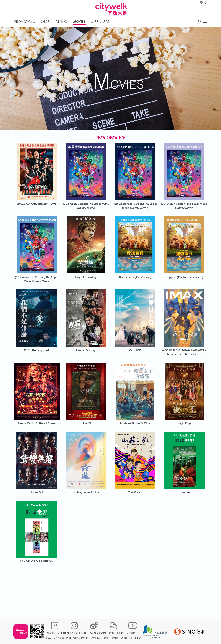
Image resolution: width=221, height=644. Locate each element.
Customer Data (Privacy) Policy (107, 634)
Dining (61, 22)
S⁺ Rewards (100, 22)
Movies (79, 22)
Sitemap (50, 634)
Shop (45, 22)
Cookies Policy (66, 634)
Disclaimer (132, 634)
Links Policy (82, 634)
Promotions (25, 22)
